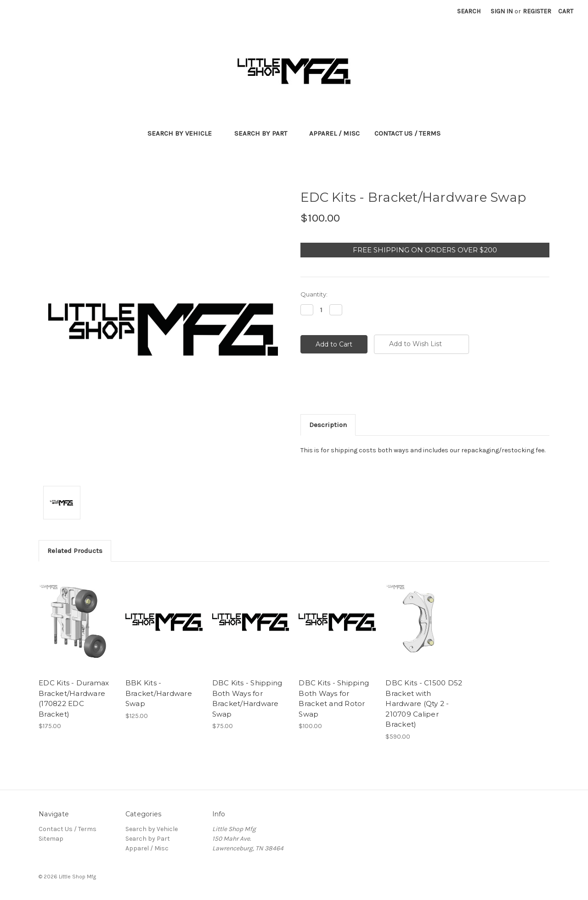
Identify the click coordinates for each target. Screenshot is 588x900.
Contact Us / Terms (407, 133)
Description (328, 425)
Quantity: (314, 294)
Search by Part (265, 133)
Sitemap (51, 839)
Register (537, 11)
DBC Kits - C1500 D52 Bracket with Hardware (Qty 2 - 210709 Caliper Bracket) (424, 703)
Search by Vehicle (184, 133)
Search (469, 11)
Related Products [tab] (75, 551)
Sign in (502, 11)
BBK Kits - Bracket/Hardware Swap (159, 693)
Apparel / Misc (334, 133)
